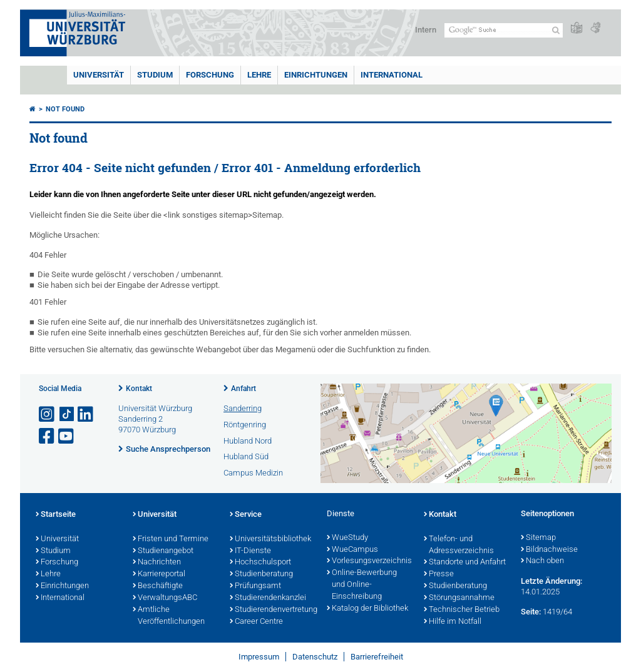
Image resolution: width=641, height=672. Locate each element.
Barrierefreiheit (377, 657)
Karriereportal (159, 574)
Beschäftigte (158, 586)
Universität (99, 75)
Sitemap (538, 538)
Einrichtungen (316, 75)
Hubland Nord (248, 441)
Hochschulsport (260, 563)
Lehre (259, 75)
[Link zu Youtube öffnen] (67, 436)
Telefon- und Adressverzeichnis (459, 545)
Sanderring (243, 408)
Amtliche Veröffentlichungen (169, 616)
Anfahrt (244, 389)
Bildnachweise (549, 550)
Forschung (210, 75)
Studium (155, 75)
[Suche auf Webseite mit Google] (504, 30)
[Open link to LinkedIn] (86, 415)
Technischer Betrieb (462, 610)
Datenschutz (315, 657)
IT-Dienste (250, 551)
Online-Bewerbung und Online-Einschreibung (362, 585)
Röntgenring (245, 425)
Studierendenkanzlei (268, 598)
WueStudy (347, 538)
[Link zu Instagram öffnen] (48, 415)
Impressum (259, 657)
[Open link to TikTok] (67, 415)
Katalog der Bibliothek (367, 609)
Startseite (56, 515)
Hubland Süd (246, 456)
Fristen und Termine (171, 539)
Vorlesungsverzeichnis (369, 561)
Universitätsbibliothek (270, 539)
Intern (426, 30)
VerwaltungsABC (165, 598)
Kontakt (139, 389)
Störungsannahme (459, 598)
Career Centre (256, 622)
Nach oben (542, 561)
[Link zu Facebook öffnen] (48, 436)
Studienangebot (163, 551)
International (392, 75)
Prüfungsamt (255, 586)
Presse (439, 574)
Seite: (531, 612)
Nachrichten (157, 563)
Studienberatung (261, 574)
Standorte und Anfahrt (465, 563)
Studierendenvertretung (272, 610)
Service (246, 515)
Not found (65, 109)
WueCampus (352, 550)
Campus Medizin (253, 473)
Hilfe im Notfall (453, 622)
